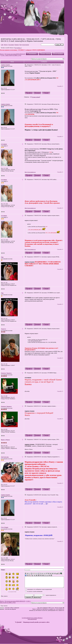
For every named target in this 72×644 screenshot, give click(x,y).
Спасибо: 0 (60, 86)
